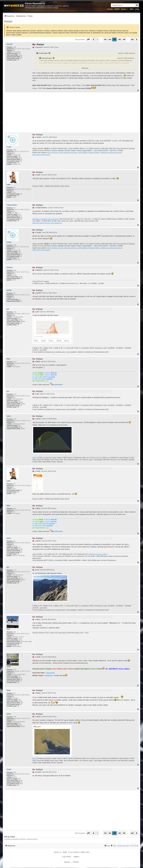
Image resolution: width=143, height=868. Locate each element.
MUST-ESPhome (53, 153)
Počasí (8, 21)
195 (105, 39)
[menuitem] (18, 16)
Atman (9, 538)
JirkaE (9, 667)
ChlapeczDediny (12, 205)
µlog (137, 9)
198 (119, 39)
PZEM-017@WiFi (94, 153)
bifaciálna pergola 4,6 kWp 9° (98, 554)
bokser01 (10, 44)
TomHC (42, 53)
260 (132, 39)
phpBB (65, 852)
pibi (8, 309)
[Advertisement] (71, 112)
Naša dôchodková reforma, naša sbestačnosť (47, 223)
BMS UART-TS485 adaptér (41, 155)
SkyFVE (35, 458)
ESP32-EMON (83, 153)
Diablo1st (10, 267)
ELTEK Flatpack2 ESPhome (68, 153)
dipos (8, 629)
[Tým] (113, 846)
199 (124, 39)
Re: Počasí (38, 45)
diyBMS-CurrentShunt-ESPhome (111, 153)
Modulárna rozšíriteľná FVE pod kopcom (46, 219)
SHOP (117, 9)
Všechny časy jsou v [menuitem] (127, 846)
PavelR (9, 769)
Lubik (8, 185)
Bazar (124, 9)
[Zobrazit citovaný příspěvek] (50, 53)
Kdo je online (10, 837)
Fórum (110, 9)
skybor (9, 416)
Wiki (132, 9)
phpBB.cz (76, 857)
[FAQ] (107, 846)
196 (110, 39)
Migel (8, 359)
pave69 (9, 290)
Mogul (9, 690)
